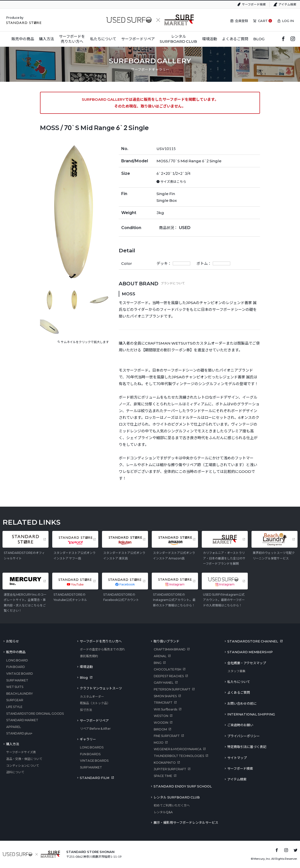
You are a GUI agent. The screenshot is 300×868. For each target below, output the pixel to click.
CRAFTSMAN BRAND (170, 649)
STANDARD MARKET (22, 720)
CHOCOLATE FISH (167, 669)
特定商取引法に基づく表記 (247, 747)
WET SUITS (15, 687)
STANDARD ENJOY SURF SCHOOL (183, 786)
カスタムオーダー (92, 697)
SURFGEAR (15, 700)
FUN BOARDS (90, 754)
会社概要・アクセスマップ (247, 663)
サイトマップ (237, 758)
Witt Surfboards (165, 709)
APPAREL (14, 727)
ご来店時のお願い (240, 725)
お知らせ (12, 641)
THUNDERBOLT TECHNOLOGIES (179, 756)
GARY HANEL (164, 683)
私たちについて (239, 682)
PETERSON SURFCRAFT (172, 689)
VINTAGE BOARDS (94, 761)
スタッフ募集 (236, 671)
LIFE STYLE (14, 707)
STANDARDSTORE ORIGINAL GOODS (35, 714)
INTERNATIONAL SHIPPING (251, 714)
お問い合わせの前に (242, 703)
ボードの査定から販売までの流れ (102, 649)
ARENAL (160, 656)
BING (158, 663)
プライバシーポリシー (243, 736)
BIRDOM (160, 729)
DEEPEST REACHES (169, 676)
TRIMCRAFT (163, 703)
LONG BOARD (17, 660)
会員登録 (241, 21)
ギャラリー (88, 739)
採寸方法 (86, 710)
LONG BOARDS (92, 747)
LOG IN (288, 21)
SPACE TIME (163, 776)
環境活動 (86, 667)
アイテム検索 (287, 4)
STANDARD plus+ (19, 733)
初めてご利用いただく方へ (172, 805)
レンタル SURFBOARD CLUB (177, 797)
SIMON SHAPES (165, 696)
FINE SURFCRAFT (167, 736)
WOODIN (161, 723)
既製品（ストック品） (95, 703)
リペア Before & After (95, 729)
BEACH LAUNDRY (19, 694)
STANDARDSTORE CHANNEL (253, 641)
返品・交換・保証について (24, 759)
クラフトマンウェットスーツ (101, 688)
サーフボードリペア (94, 720)
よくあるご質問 (239, 692)
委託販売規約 (89, 656)
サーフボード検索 (254, 4)
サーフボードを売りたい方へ (101, 641)
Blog (84, 677)
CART (263, 21)
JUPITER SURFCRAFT (170, 769)
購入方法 (12, 744)
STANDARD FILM (94, 778)
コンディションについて (23, 766)
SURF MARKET (17, 680)
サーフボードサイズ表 (21, 752)
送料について (15, 772)
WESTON (161, 716)
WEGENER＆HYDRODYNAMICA (178, 749)
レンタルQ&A (163, 812)
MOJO (159, 743)
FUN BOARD (16, 667)
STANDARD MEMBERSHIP (250, 652)
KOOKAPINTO (165, 763)
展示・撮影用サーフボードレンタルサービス (186, 822)
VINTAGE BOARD (20, 674)
